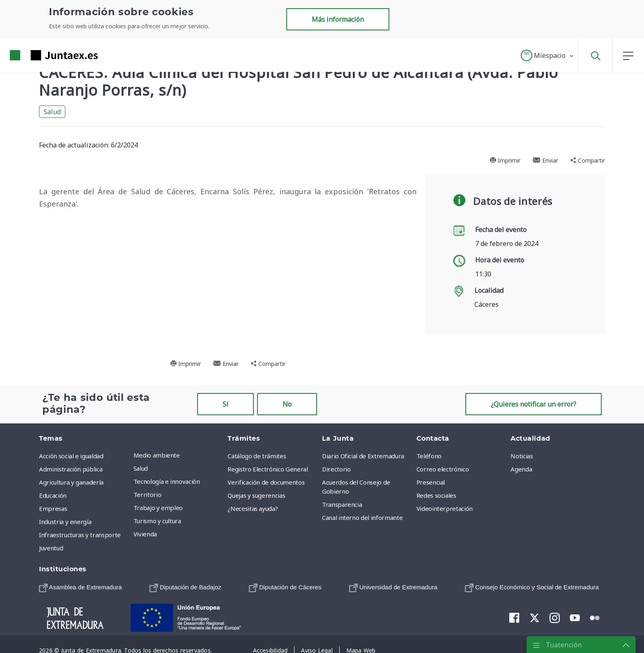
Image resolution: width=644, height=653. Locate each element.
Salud (52, 112)
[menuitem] (80, 587)
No (287, 404)
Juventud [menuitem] (51, 548)
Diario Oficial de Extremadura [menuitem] (363, 456)
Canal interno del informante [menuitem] (362, 517)
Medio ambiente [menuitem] (157, 455)
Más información (338, 19)
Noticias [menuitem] (522, 456)
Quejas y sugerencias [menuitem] (256, 495)
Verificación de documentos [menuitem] (266, 482)
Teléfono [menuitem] (429, 456)
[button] (548, 55)
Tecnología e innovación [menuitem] (167, 481)
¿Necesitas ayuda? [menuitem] (253, 508)
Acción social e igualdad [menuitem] (71, 456)
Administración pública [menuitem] (71, 469)
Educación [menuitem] (53, 495)
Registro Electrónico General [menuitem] (268, 469)
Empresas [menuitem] (53, 508)
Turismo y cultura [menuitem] (157, 521)
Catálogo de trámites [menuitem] (257, 456)
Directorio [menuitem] (336, 469)
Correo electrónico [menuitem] (443, 469)
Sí (225, 404)
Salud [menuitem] (141, 468)
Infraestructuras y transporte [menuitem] (80, 535)
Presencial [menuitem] (431, 482)
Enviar (545, 160)
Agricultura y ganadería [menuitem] (71, 482)
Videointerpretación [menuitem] (445, 508)
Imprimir (505, 160)
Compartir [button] (588, 160)
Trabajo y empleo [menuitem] (158, 508)
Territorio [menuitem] (147, 494)
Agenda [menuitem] (521, 469)
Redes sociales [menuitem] (436, 495)
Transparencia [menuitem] (342, 504)
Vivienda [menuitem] (145, 534)
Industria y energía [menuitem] (65, 522)
